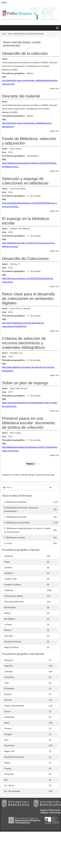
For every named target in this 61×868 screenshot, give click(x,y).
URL (4, 77)
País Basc (9, 636)
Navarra (8, 630)
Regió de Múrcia (11, 647)
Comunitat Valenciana (14, 602)
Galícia (7, 613)
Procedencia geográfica (13, 73)
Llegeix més (54, 89)
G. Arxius (8, 543)
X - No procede (34, 196)
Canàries (8, 568)
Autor (5, 59)
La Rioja (8, 625)
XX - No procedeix (12, 791)
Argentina (8, 666)
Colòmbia (8, 672)
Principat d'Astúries (13, 642)
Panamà (8, 729)
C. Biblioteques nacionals (15, 517)
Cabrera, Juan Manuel (20, 229)
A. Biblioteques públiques (15, 502)
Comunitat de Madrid (13, 596)
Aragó (7, 562)
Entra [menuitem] (4, 3)
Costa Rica (9, 677)
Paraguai (8, 734)
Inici (4, 34)
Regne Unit (9, 751)
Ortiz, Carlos (15, 433)
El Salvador (9, 689)
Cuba (6, 683)
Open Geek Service (18, 388)
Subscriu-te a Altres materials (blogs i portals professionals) (28, 475)
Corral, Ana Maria (18, 189)
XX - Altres (9, 786)
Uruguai (8, 768)
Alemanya (9, 660)
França (7, 711)
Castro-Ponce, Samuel (20, 309)
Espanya (8, 700)
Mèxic (7, 723)
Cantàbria (8, 573)
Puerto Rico (9, 746)
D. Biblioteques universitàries (17, 523)
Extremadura (33, 156)
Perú (6, 740)
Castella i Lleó (10, 579)
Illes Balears (10, 619)
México (30, 73)
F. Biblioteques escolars (15, 538)
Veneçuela (9, 774)
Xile (6, 780)
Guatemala (9, 717)
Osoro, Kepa (15, 149)
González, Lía (16, 353)
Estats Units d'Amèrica (14, 706)
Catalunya (9, 590)
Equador (8, 694)
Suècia (7, 763)
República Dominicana (14, 757)
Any (4, 152)
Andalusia (8, 556)
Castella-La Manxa (12, 585)
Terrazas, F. (15, 264)
